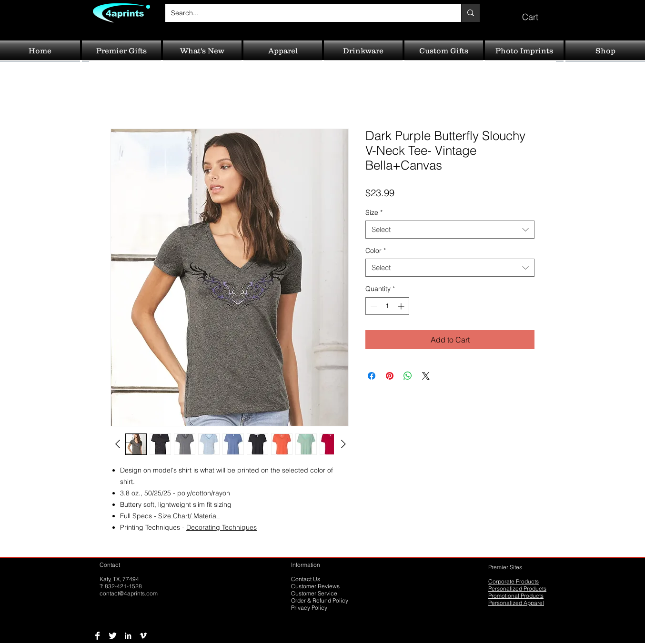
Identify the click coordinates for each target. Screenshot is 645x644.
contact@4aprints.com (129, 593)
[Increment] (402, 306)
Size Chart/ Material (189, 516)
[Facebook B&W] (97, 636)
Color (376, 251)
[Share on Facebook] (372, 376)
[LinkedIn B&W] (128, 636)
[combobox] (450, 230)
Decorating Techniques (222, 527)
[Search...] (306, 13)
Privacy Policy (309, 608)
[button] (537, 13)
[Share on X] (426, 376)
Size (374, 212)
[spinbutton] (387, 306)
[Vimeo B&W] (143, 636)
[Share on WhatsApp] (408, 376)
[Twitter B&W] (113, 636)
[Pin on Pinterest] (390, 376)
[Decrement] (373, 306)
